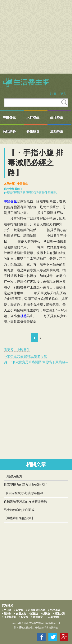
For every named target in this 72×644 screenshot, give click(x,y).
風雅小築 (60, 614)
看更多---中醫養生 (17, 350)
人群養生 (33, 117)
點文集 (25, 617)
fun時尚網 (53, 617)
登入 (63, 94)
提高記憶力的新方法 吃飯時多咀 (26, 485)
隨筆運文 (38, 617)
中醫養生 (9, 117)
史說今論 (55, 610)
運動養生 (57, 131)
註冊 (53, 94)
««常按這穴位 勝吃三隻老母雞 (25, 356)
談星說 (34, 614)
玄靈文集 (21, 614)
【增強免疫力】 (15, 476)
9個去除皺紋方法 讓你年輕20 (23, 493)
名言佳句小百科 (37, 610)
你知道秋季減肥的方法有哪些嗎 (25, 501)
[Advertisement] (36, 37)
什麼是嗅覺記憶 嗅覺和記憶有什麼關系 (30, 193)
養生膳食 (33, 131)
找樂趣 (46, 614)
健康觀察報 (10, 617)
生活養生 (57, 117)
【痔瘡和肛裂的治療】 (19, 518)
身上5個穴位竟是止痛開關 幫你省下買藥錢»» (36, 362)
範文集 (20, 610)
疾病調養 (9, 131)
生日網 (8, 610)
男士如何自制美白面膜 (19, 510)
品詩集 (8, 614)
